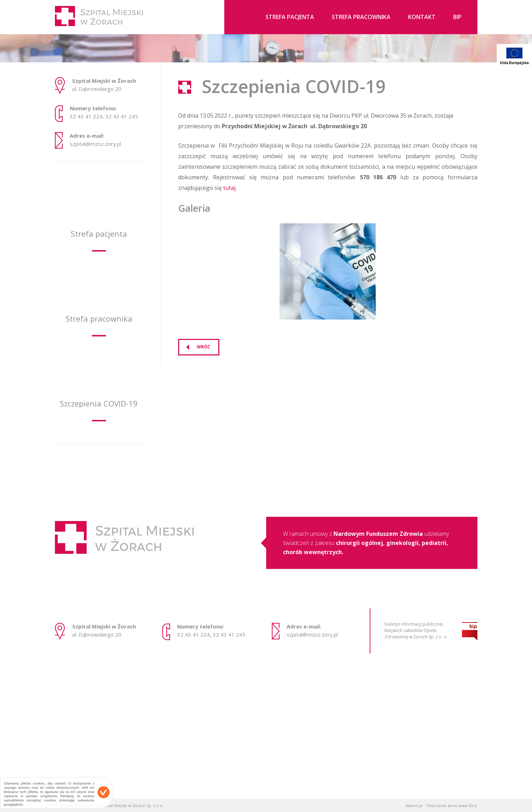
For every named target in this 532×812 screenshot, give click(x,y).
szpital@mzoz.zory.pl (95, 144)
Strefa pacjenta (290, 17)
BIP (457, 17)
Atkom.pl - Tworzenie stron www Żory (442, 805)
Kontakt (422, 17)
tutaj (229, 188)
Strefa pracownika (361, 17)
